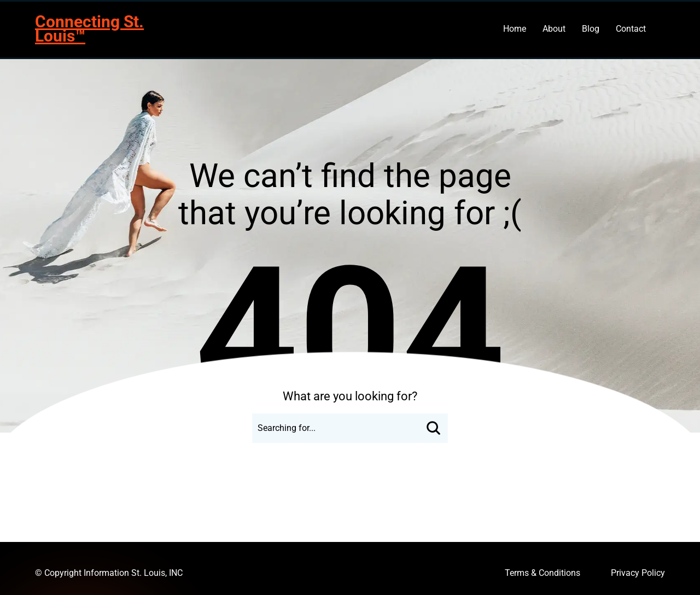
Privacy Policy (638, 573)
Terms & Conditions (542, 573)
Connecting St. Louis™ (89, 29)
